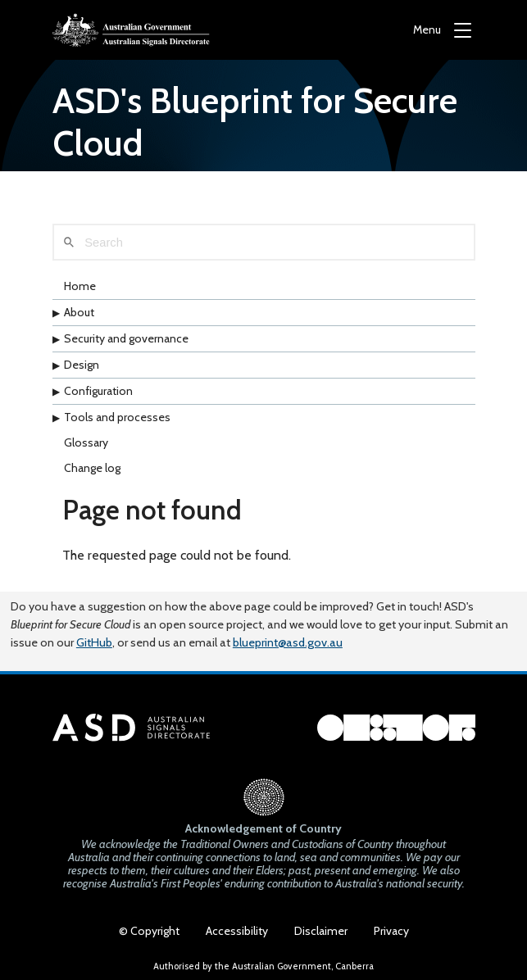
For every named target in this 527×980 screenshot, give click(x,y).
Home (80, 286)
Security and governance (126, 338)
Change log (92, 468)
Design (82, 365)
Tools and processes (117, 417)
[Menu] (442, 30)
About (79, 312)
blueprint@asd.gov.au (288, 642)
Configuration (98, 391)
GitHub (94, 642)
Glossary (86, 442)
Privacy (391, 931)
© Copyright (149, 931)
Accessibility (237, 931)
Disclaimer (321, 931)
